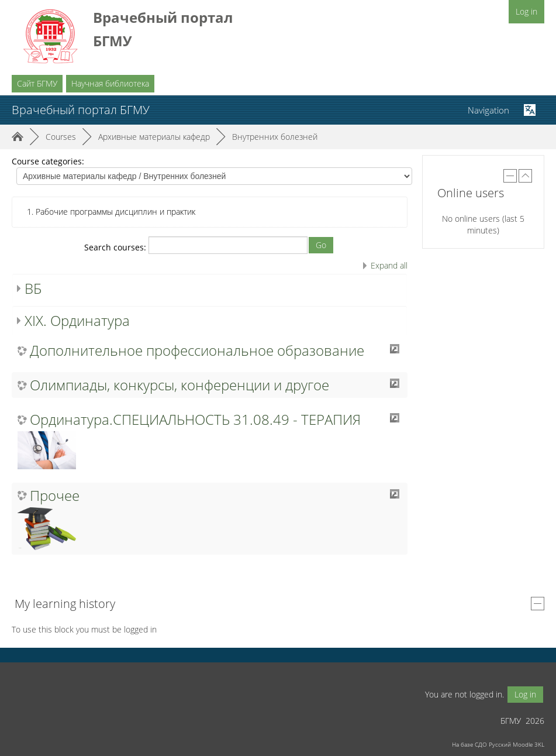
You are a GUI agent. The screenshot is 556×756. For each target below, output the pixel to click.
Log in (526, 11)
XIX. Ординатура (77, 320)
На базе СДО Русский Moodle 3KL (498, 744)
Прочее (55, 496)
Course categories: (48, 161)
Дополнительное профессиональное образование (197, 350)
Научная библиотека (110, 83)
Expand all (389, 265)
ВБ (33, 288)
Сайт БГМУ (37, 83)
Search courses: (116, 247)
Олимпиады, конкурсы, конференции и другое (179, 385)
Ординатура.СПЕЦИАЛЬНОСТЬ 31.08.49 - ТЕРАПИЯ (195, 420)
